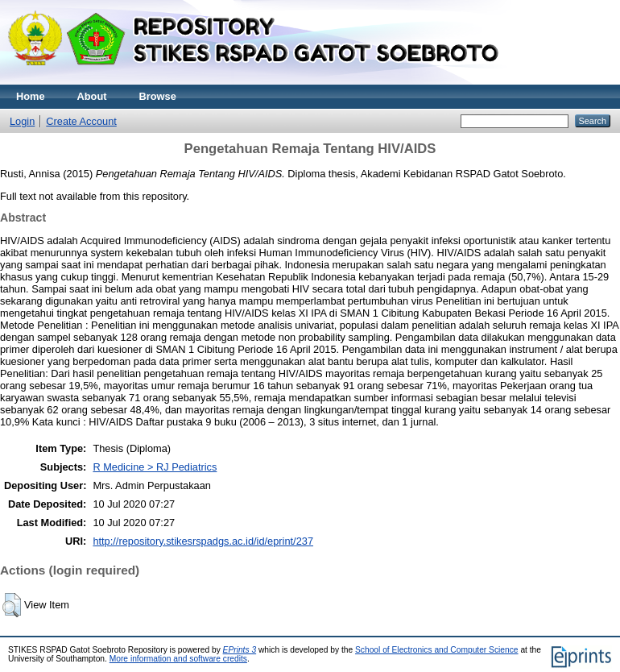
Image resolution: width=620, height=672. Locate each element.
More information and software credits (178, 659)
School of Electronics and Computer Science (437, 650)
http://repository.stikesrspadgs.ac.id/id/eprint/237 (203, 541)
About (92, 96)
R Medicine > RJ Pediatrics (155, 467)
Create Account (81, 121)
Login (22, 121)
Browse (158, 96)
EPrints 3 (240, 650)
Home (31, 96)
